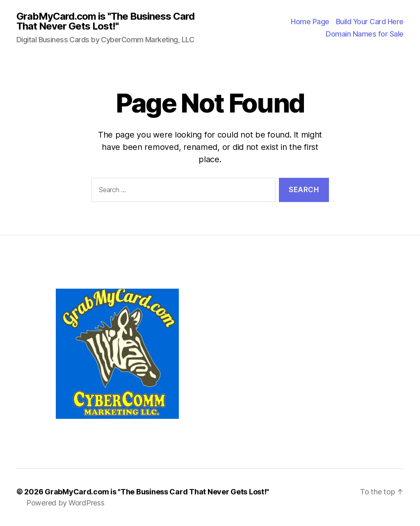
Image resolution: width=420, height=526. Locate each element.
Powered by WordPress (65, 503)
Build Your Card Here (370, 22)
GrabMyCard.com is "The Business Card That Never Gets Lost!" (105, 21)
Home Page (310, 22)
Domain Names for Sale (365, 34)
